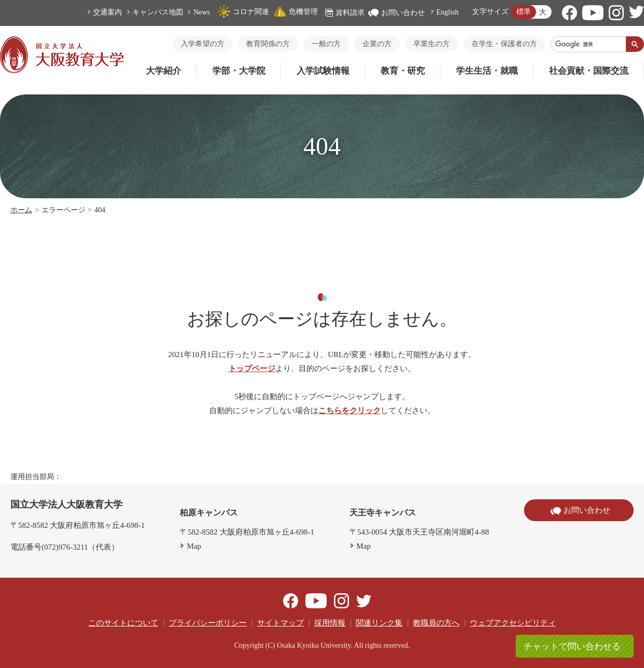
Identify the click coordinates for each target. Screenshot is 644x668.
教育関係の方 (268, 44)
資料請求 (345, 13)
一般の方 (326, 44)
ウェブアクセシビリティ (513, 623)
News (202, 12)
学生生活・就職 (487, 71)
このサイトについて (123, 623)
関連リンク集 (379, 623)
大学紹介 (164, 71)
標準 (524, 12)
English (447, 12)
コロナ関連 (243, 12)
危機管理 (296, 12)
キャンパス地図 (158, 12)
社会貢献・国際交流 (589, 71)
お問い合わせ (397, 13)
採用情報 (330, 623)
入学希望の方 (203, 44)
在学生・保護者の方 (504, 44)
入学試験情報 (323, 71)
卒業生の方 (432, 44)
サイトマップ (280, 623)
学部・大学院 (239, 71)
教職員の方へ (436, 623)
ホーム (21, 210)
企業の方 (377, 44)
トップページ (252, 369)
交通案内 (108, 12)
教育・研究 (403, 71)
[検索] (588, 44)
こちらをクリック (350, 411)
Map (194, 546)
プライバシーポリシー (208, 623)
